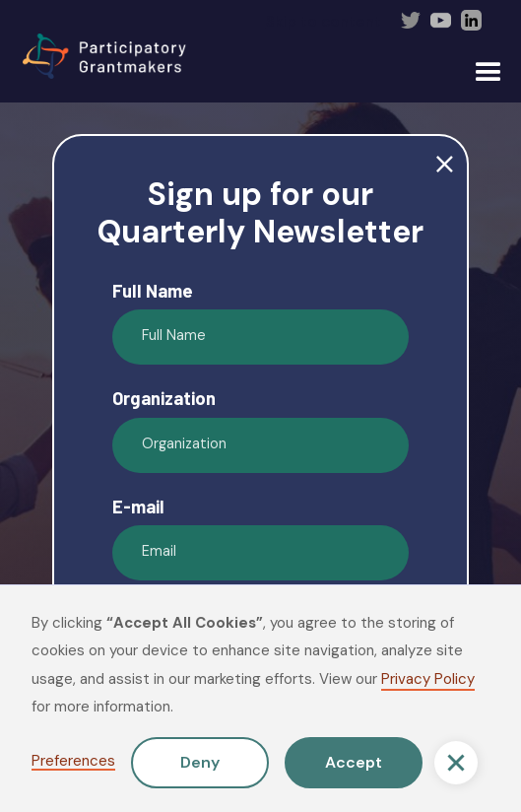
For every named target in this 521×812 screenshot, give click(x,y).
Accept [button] (354, 762)
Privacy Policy (428, 679)
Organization (164, 398)
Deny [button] (200, 762)
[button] (456, 763)
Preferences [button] (73, 762)
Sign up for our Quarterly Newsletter (260, 213)
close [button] (445, 165)
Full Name (153, 291)
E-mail (138, 507)
